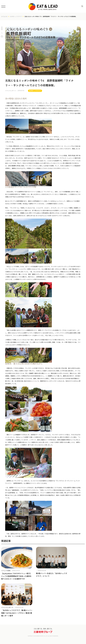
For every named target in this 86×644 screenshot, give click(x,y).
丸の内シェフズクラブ (16, 16)
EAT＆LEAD (4, 16)
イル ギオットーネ (41, 103)
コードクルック (31, 106)
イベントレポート (11, 91)
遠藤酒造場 (15, 490)
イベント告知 (6, 570)
